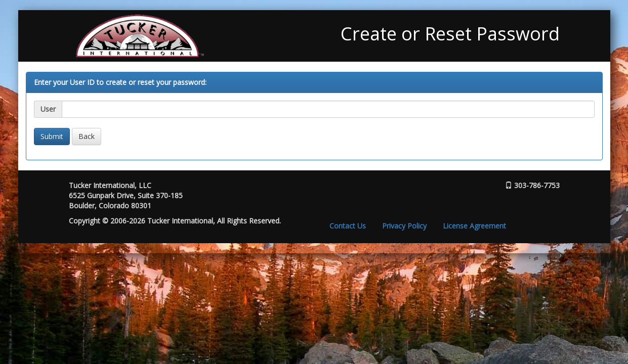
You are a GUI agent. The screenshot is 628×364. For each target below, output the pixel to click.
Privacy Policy (404, 226)
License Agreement (474, 226)
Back (87, 136)
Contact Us (348, 226)
